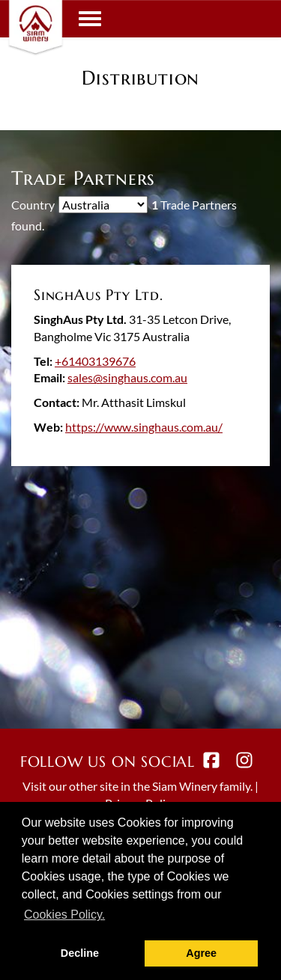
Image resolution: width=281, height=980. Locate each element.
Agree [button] (201, 953)
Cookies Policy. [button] (64, 915)
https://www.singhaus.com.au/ (144, 427)
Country (33, 205)
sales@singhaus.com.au (127, 377)
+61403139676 (95, 361)
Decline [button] (80, 953)
